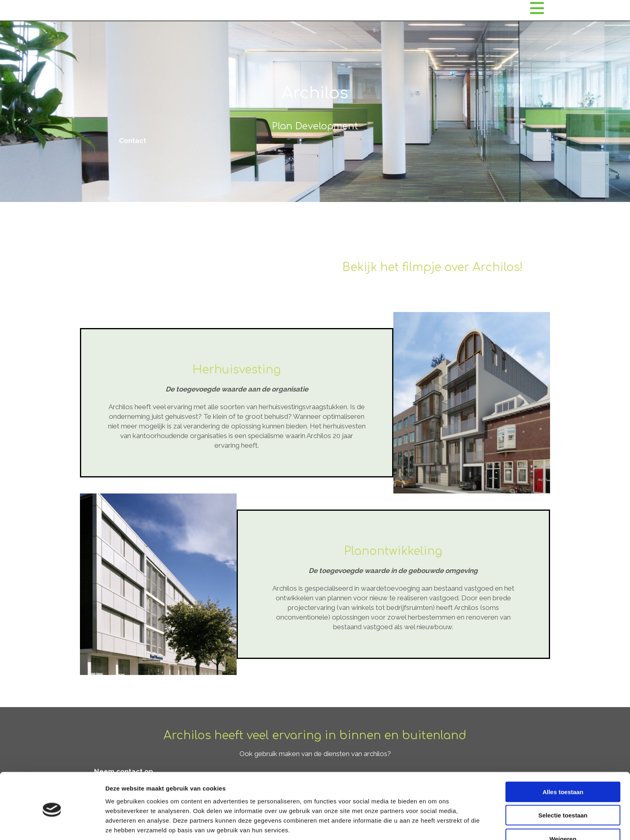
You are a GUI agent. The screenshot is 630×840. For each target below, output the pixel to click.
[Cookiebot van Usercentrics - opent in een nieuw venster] (52, 824)
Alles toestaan (563, 760)
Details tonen (434, 824)
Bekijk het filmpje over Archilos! (433, 267)
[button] (133, 141)
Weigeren (563, 807)
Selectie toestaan (563, 784)
